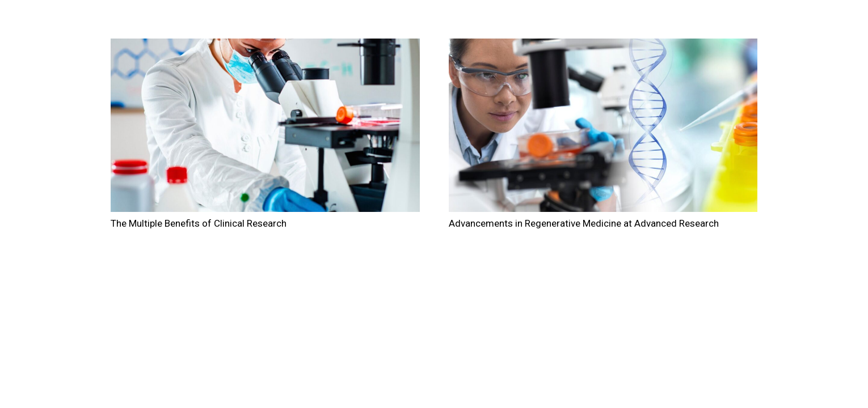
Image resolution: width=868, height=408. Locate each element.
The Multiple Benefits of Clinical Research (199, 223)
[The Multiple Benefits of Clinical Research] (265, 125)
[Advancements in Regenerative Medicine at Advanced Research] (603, 125)
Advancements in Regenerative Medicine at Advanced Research (584, 223)
